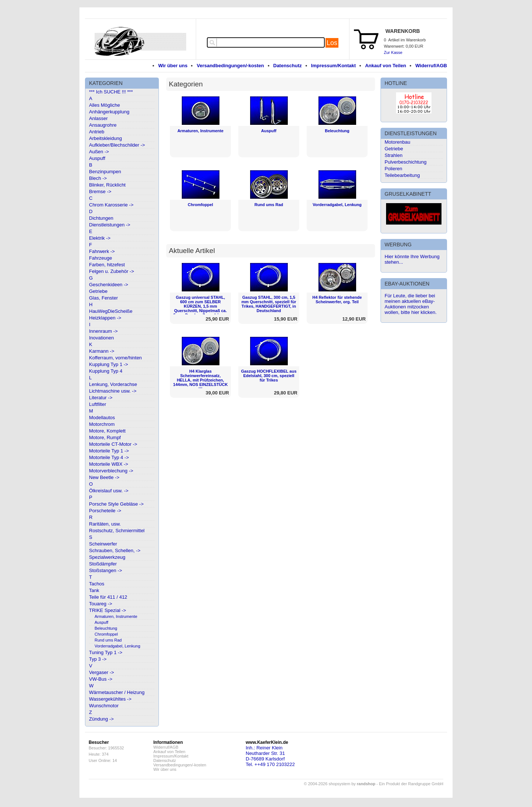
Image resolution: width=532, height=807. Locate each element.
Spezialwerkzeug (107, 557)
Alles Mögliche (105, 105)
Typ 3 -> (98, 659)
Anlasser (98, 118)
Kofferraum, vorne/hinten (115, 358)
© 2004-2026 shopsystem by (340, 784)
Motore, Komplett (107, 431)
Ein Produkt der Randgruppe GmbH (411, 784)
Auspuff (97, 158)
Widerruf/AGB (431, 66)
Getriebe (98, 291)
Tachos (97, 584)
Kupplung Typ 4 (106, 371)
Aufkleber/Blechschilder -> (117, 145)
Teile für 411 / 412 (108, 597)
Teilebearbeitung (402, 175)
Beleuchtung (106, 628)
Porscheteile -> (105, 511)
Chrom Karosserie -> (111, 205)
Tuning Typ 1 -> (106, 652)
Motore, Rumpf (105, 437)
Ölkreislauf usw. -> (109, 491)
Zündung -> (101, 719)
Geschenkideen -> (109, 285)
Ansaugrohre (103, 125)
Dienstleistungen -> (110, 225)
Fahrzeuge (100, 258)
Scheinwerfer (103, 544)
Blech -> (98, 178)
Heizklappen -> (105, 318)
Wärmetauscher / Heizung (117, 692)
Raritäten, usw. (105, 524)
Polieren (393, 169)
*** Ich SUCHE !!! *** (111, 92)
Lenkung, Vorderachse (113, 384)
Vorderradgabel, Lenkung (117, 646)
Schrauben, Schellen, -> (115, 550)
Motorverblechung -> (111, 471)
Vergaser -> (102, 672)
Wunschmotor (104, 706)
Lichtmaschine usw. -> (113, 391)
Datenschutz (288, 66)
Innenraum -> (103, 331)
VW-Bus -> (101, 679)
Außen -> (99, 152)
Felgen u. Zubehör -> (112, 271)
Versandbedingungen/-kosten (230, 66)
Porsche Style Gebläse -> (116, 504)
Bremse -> (100, 192)
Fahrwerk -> (102, 251)
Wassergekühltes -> (110, 699)
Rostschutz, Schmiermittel (117, 531)
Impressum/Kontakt (333, 66)
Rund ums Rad (108, 640)
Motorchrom (102, 424)
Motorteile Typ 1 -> (109, 451)
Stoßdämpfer (103, 564)
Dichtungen (101, 218)
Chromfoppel (106, 634)
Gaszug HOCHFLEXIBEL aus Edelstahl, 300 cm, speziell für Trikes (269, 376)
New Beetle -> (104, 477)
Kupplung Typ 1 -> (109, 364)
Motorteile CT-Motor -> (113, 444)
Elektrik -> (100, 238)
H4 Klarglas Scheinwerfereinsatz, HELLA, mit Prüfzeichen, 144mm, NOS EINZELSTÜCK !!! (201, 380)
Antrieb (97, 132)
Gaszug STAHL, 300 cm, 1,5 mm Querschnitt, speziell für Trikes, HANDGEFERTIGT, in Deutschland (269, 304)
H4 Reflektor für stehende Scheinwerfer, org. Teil (337, 300)
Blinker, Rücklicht (107, 185)
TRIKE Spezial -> (108, 610)
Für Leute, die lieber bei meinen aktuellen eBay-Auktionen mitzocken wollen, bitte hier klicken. (411, 304)
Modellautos (102, 418)
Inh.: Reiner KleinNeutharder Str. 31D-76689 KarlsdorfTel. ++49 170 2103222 (270, 756)
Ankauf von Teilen (386, 66)
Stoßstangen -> (105, 570)
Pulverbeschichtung (405, 162)
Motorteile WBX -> (109, 464)
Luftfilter (98, 404)
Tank (94, 590)
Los (332, 43)
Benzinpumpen (105, 172)
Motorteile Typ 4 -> (109, 457)
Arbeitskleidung (105, 138)
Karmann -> (102, 351)
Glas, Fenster (103, 298)
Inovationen (101, 338)
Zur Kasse (393, 52)
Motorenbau (397, 142)
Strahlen (393, 155)
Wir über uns (173, 66)
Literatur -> (101, 398)
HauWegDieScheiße (111, 311)
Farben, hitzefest (107, 265)
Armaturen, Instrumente (116, 616)
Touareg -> (101, 604)
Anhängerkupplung (109, 112)
